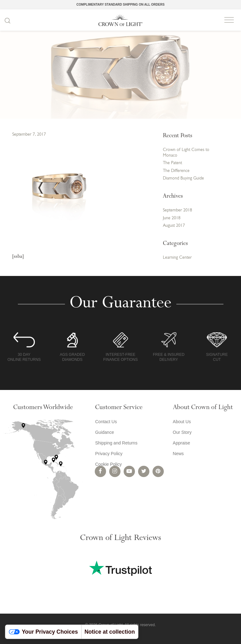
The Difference (176, 171)
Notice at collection (110, 632)
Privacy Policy (109, 454)
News (178, 454)
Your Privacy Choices (43, 632)
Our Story (182, 432)
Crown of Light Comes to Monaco (186, 153)
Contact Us (106, 422)
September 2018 (177, 210)
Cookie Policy (108, 464)
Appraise (182, 443)
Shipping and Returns (116, 443)
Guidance (104, 432)
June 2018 (172, 218)
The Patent (172, 163)
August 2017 (174, 226)
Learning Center (177, 258)
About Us (182, 422)
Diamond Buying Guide (183, 178)
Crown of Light (120, 20)
